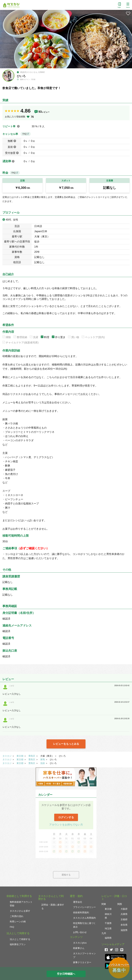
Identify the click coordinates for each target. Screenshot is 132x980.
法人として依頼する (20, 939)
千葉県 (108, 923)
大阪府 (124, 909)
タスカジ (7, 756)
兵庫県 (124, 914)
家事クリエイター (82, 962)
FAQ (26, 134)
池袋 (43, 763)
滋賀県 (124, 930)
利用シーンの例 (18, 921)
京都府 (124, 919)
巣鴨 (43, 759)
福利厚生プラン (18, 944)
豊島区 (32, 756)
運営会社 (78, 902)
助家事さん (79, 948)
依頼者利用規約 (81, 912)
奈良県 (124, 925)
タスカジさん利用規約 (84, 918)
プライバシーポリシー (84, 907)
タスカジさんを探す (20, 911)
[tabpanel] (66, 39)
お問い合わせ (80, 932)
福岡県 (108, 938)
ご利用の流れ (17, 916)
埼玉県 (108, 928)
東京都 (20, 756)
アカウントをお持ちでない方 (66, 825)
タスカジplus (80, 943)
